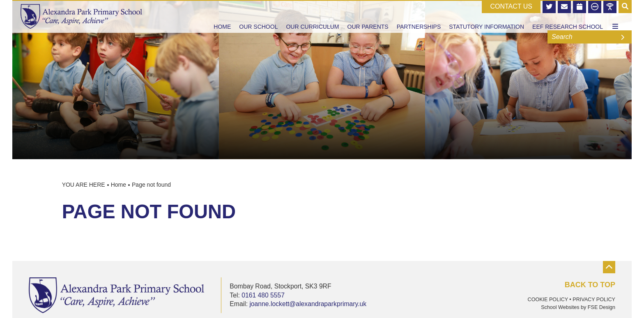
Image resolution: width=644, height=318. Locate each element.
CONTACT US (511, 6)
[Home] (81, 16)
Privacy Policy (594, 300)
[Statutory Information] (486, 16)
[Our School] (258, 16)
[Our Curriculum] (312, 16)
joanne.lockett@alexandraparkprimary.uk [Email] (308, 304)
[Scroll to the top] (584, 275)
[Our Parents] (368, 16)
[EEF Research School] (568, 16)
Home (118, 185)
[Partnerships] (419, 16)
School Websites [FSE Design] (560, 307)
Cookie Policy (548, 300)
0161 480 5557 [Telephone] (263, 295)
